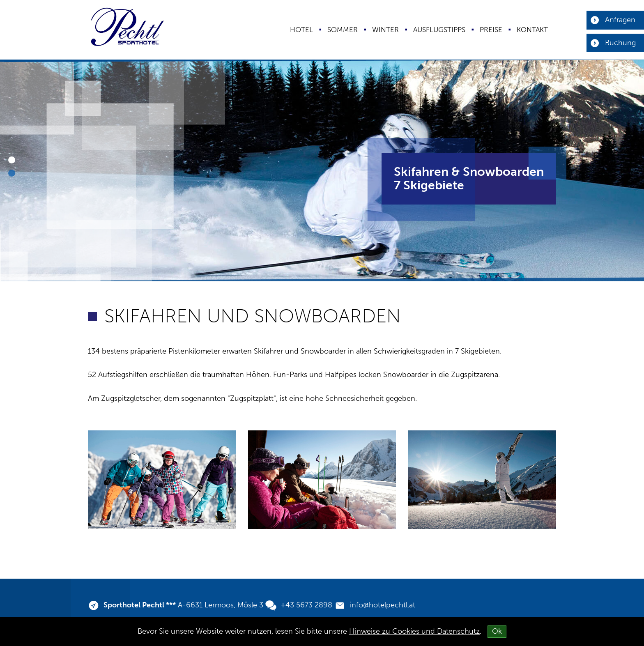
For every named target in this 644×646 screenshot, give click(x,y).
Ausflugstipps (439, 30)
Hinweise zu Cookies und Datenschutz (414, 631)
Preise (491, 30)
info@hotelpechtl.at (383, 605)
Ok (497, 631)
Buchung (620, 43)
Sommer (343, 30)
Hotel (301, 30)
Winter (385, 30)
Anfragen (620, 20)
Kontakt (532, 30)
